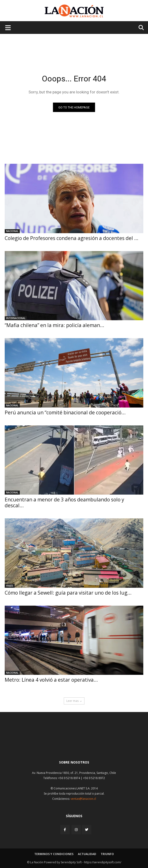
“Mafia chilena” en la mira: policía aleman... (54, 325)
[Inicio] (74, 745)
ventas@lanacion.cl (83, 799)
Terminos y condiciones (54, 854)
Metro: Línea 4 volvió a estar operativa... (51, 680)
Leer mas (74, 701)
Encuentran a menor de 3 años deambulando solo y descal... (64, 502)
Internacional (16, 318)
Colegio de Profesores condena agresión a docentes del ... (72, 238)
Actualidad (87, 854)
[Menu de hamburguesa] (8, 28)
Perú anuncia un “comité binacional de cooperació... (65, 412)
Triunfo (107, 854)
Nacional (12, 231)
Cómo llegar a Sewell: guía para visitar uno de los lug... (68, 593)
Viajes (10, 586)
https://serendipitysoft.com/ (103, 862)
